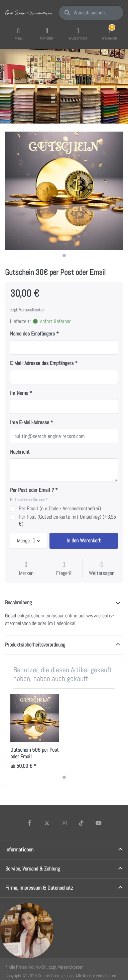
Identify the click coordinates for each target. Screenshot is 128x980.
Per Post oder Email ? (32, 490)
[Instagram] (64, 823)
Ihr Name (19, 393)
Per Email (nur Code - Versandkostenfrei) (60, 509)
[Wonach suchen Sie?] (91, 13)
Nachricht (20, 452)
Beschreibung (18, 602)
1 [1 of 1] (64, 255)
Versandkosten (32, 310)
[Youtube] (99, 823)
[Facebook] (30, 823)
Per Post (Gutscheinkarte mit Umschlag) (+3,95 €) (67, 520)
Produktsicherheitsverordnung (35, 645)
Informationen (19, 850)
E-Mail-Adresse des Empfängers (42, 363)
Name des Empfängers (32, 334)
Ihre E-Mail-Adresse (30, 423)
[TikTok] (81, 823)
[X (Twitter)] (47, 823)
